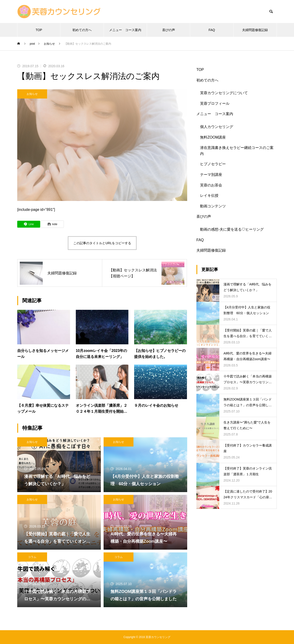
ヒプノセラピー (213, 164)
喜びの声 (169, 30)
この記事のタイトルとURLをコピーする (102, 243)
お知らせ (32, 94)
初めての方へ (82, 30)
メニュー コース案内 (125, 30)
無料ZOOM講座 (213, 137)
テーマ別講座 (211, 175)
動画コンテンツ (213, 206)
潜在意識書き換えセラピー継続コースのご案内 (237, 151)
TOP (39, 30)
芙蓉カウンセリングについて (224, 93)
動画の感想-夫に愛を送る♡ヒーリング (232, 229)
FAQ (212, 30)
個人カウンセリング (217, 127)
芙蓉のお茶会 (211, 185)
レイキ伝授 (209, 196)
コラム (32, 557)
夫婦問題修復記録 (255, 30)
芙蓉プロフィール (215, 103)
